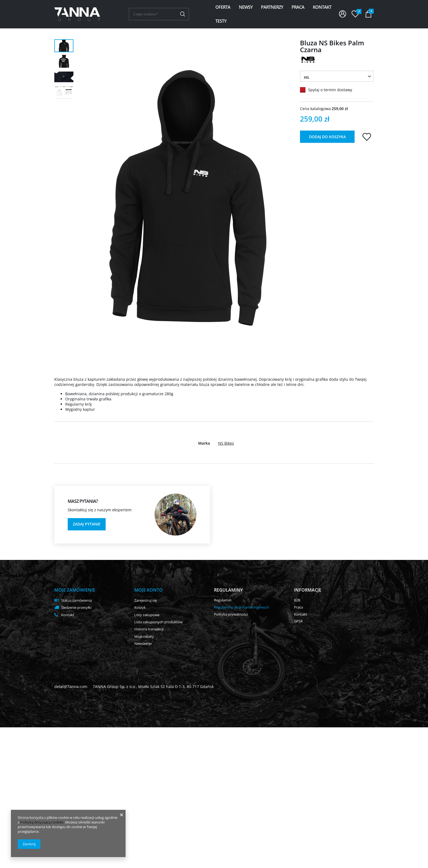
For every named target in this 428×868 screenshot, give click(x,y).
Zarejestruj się (145, 601)
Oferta (223, 7)
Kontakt (322, 7)
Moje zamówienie (75, 590)
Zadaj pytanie (87, 524)
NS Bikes (226, 443)
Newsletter (143, 644)
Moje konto (148, 590)
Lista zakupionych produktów (158, 622)
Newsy (246, 7)
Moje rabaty (144, 637)
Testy (221, 21)
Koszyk (140, 608)
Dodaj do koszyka (327, 137)
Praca (298, 7)
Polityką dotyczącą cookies (42, 822)
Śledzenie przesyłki (76, 608)
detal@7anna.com (71, 687)
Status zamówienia (76, 601)
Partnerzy (272, 7)
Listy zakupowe (147, 615)
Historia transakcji (149, 629)
